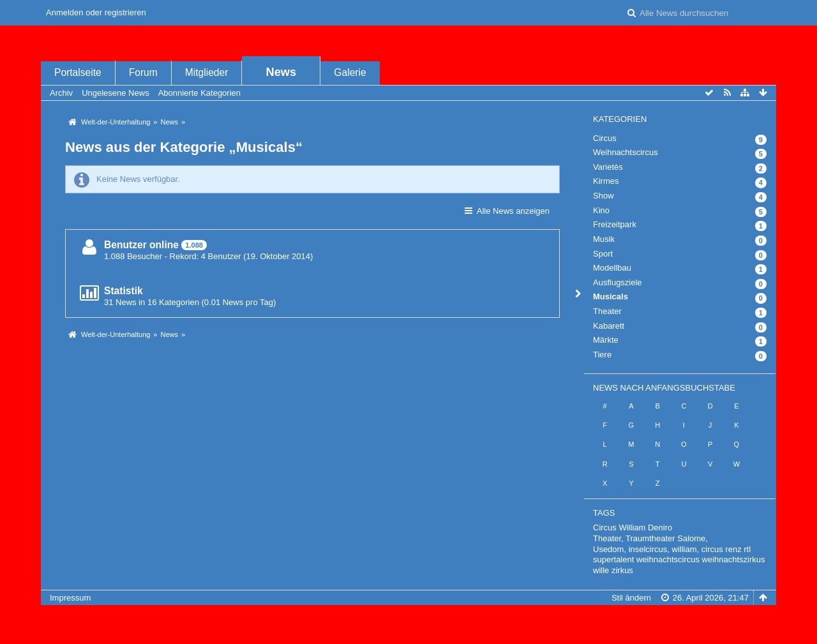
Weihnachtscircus (626, 152)
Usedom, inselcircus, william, (646, 549)
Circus (605, 138)
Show (603, 196)
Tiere (602, 355)
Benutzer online (141, 245)
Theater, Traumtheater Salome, (650, 538)
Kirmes (606, 181)
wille (601, 570)
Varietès (608, 167)
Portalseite (78, 72)
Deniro (660, 528)
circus (712, 549)
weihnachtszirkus (734, 559)
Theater (607, 311)
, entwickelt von (408, 619)
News (281, 72)
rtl (747, 549)
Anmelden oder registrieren (96, 12)
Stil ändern (631, 598)
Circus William (619, 528)
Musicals (611, 296)
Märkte (606, 340)
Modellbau (612, 268)
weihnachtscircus (668, 559)
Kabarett (609, 326)
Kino (601, 210)
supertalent (613, 559)
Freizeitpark (615, 224)
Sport (603, 254)
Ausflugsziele (618, 282)
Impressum (70, 598)
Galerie (350, 72)
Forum (143, 72)
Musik (604, 239)
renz (733, 549)
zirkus (622, 570)
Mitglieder (207, 72)
